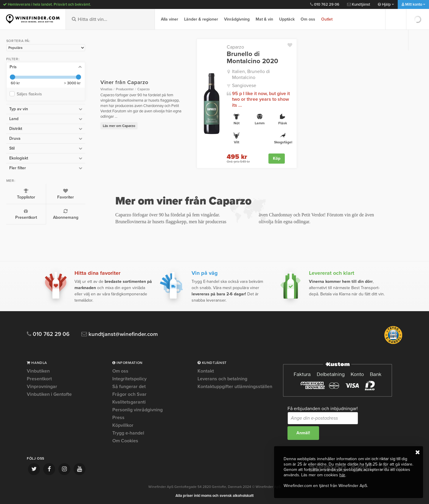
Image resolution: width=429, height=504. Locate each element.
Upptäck (287, 19)
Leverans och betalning (222, 378)
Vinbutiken (38, 370)
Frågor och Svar (129, 393)
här (342, 475)
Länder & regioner (201, 19)
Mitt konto (413, 4)
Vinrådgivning (237, 19)
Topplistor (23, 194)
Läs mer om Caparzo (108, 120)
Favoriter (57, 194)
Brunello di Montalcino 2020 (245, 58)
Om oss (308, 19)
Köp (273, 152)
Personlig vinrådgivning (137, 409)
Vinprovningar (42, 386)
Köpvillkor (123, 424)
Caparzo (228, 47)
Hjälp (386, 4)
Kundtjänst (359, 4)
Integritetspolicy (129, 378)
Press (118, 417)
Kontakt (206, 370)
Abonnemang (57, 214)
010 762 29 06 (325, 4)
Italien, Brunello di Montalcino (256, 72)
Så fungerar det (129, 386)
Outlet (327, 19)
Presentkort (23, 214)
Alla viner (170, 19)
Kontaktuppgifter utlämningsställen (235, 386)
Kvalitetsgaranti (129, 401)
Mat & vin (264, 19)
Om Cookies (125, 440)
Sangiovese (237, 80)
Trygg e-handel (128, 432)
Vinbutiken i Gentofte (49, 393)
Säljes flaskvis (30, 94)
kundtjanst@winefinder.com (120, 333)
